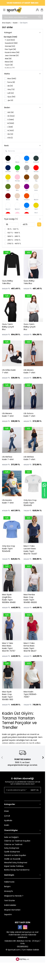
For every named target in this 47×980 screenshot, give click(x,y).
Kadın (15, 23)
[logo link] (19, 10)
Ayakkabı (8, 820)
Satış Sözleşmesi (12, 848)
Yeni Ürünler (10, 900)
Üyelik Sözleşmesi (12, 852)
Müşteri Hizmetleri (12, 910)
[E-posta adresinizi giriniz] (23, 790)
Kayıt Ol (35, 790)
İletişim (7, 886)
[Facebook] (20, 927)
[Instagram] (25, 927)
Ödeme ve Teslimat (13, 844)
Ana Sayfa (6, 23)
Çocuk (7, 816)
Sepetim (8, 914)
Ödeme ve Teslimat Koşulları (17, 841)
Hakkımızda (9, 882)
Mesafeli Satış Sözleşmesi (16, 863)
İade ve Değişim (11, 837)
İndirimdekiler (10, 905)
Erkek (6, 811)
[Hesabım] (37, 10)
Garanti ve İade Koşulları (15, 855)
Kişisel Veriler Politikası (14, 866)
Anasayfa (8, 891)
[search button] (40, 17)
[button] (2, 757)
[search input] (23, 17)
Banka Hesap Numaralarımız (17, 870)
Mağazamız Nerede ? (14, 896)
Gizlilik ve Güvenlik (12, 859)
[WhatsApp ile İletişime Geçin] (44, 490)
